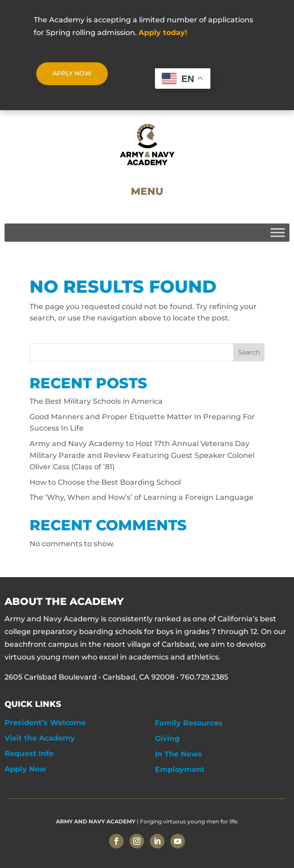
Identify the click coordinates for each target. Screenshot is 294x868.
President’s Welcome (45, 723)
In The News (179, 754)
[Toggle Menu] (278, 232)
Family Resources (189, 723)
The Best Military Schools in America (96, 401)
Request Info (29, 754)
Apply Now (25, 769)
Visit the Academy (40, 738)
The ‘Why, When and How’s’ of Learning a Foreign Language (142, 497)
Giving (167, 739)
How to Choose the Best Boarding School (105, 482)
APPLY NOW (72, 73)
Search (249, 352)
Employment (180, 769)
